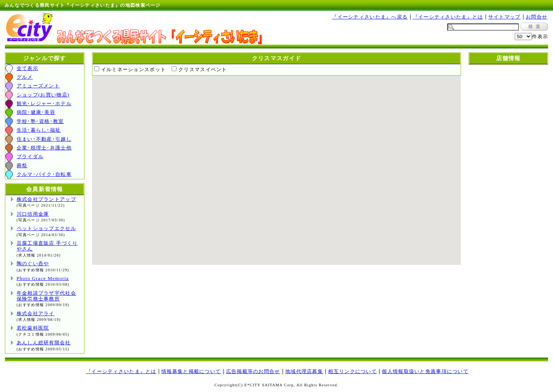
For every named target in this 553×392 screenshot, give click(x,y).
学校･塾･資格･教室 (40, 121)
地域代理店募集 (304, 372)
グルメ (25, 77)
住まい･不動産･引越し (44, 139)
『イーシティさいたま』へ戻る (370, 17)
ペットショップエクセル (46, 229)
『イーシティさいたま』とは (448, 17)
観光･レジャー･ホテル (44, 104)
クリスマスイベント (203, 70)
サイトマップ (505, 17)
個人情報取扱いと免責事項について (425, 372)
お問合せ (537, 17)
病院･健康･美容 (36, 112)
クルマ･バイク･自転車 (44, 174)
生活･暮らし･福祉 (39, 130)
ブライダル (30, 157)
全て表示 (27, 68)
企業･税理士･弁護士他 (44, 148)
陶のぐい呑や (33, 264)
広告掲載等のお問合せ (253, 372)
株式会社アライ (36, 314)
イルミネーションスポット (134, 70)
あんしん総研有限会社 (44, 343)
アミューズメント (38, 86)
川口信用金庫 (33, 214)
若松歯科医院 (33, 328)
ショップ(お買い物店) (43, 95)
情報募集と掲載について (191, 372)
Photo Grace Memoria (43, 278)
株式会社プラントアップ (46, 199)
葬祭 (22, 166)
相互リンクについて (352, 372)
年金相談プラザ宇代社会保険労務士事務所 (46, 296)
